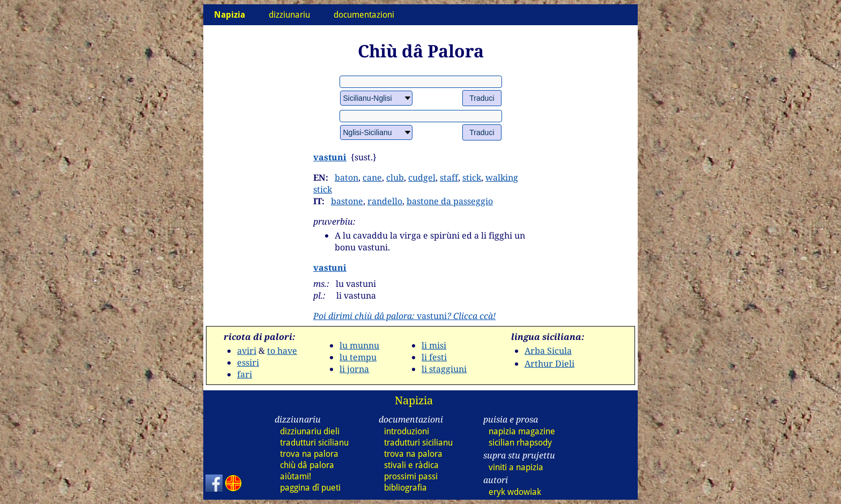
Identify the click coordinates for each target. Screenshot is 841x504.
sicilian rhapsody (520, 443)
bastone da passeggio (450, 201)
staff (449, 177)
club (395, 177)
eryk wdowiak (515, 492)
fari (245, 374)
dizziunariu (289, 15)
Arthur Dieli (549, 364)
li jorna (354, 369)
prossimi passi (411, 476)
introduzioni (407, 431)
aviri (247, 351)
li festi (434, 357)
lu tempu (358, 357)
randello (385, 201)
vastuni (330, 157)
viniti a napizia (516, 467)
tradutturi (314, 443)
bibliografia (405, 488)
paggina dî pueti (310, 488)
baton (346, 177)
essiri (248, 362)
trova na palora (309, 454)
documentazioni (364, 15)
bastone (347, 201)
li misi (434, 345)
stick (472, 177)
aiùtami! (296, 476)
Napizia (414, 400)
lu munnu (359, 345)
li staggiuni (444, 369)
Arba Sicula (548, 351)
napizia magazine (522, 431)
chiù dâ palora (307, 465)
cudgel (422, 177)
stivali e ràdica (411, 465)
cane (372, 177)
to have (282, 351)
